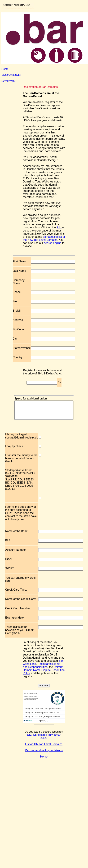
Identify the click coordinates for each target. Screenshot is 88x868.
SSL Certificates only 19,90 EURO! (44, 740)
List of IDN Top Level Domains (44, 748)
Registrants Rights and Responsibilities (41, 669)
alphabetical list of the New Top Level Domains (44, 238)
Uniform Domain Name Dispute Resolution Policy (44, 674)
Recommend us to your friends (44, 754)
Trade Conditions (11, 75)
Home (5, 69)
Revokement (8, 81)
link (59, 227)
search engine (53, 243)
